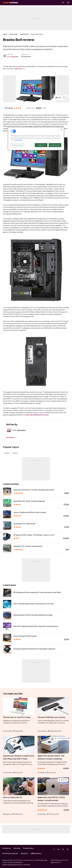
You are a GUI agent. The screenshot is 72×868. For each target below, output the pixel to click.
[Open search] (63, 3)
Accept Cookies (55, 145)
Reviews (7, 463)
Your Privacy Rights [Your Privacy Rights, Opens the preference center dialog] (17, 145)
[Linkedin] (58, 849)
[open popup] (64, 108)
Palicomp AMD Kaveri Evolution (37, 425)
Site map (17, 848)
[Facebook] (54, 849)
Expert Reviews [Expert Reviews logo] (9, 3)
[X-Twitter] (63, 849)
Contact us (6, 848)
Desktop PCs (24, 34)
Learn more (18, 69)
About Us (24, 853)
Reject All (41, 145)
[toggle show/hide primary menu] (68, 3)
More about (11, 448)
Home (5, 34)
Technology (14, 34)
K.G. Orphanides (13, 57)
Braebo (15, 463)
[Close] (61, 129)
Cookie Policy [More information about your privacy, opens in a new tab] (18, 140)
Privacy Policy (28, 848)
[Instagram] (67, 849)
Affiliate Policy (36, 853)
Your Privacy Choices (10, 853)
